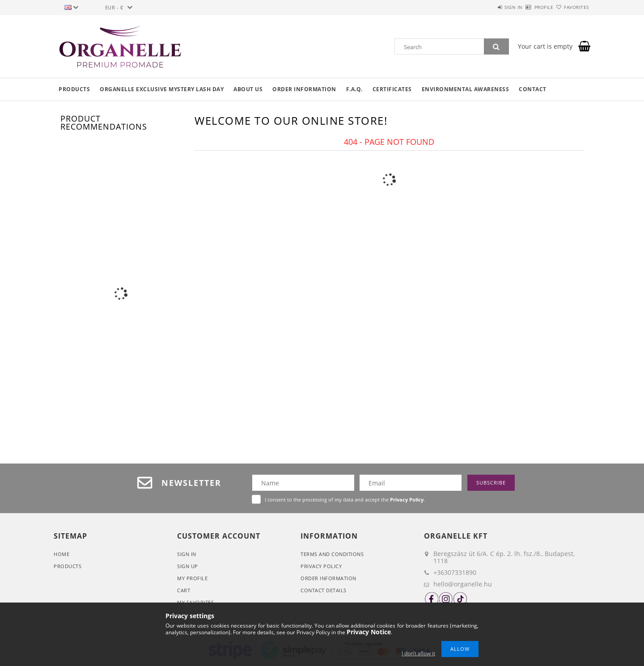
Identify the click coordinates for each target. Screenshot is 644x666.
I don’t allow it (418, 653)
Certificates (392, 89)
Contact (533, 89)
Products (74, 89)
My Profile (192, 578)
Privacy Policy (321, 566)
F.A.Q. (354, 89)
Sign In (187, 554)
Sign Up (188, 566)
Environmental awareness (466, 89)
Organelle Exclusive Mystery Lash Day (162, 89)
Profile (528, 7)
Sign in (488, 7)
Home (61, 554)
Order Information (328, 578)
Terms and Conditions (332, 554)
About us (248, 89)
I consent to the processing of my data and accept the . (345, 499)
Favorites (572, 7)
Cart (184, 590)
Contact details (324, 590)
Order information (304, 89)
